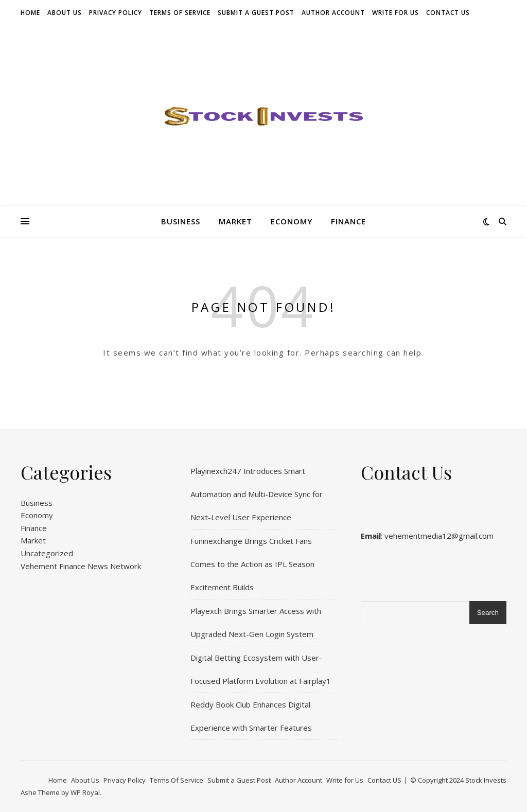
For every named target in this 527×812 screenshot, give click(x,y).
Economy (292, 221)
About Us (65, 13)
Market (235, 221)
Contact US (448, 13)
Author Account (333, 13)
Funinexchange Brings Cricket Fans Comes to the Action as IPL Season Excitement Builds (252, 564)
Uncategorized (47, 553)
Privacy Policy (116, 13)
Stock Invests (486, 780)
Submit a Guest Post (256, 13)
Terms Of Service (180, 13)
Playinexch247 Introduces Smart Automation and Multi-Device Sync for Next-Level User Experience (257, 494)
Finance (348, 221)
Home (30, 13)
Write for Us (396, 13)
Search (488, 613)
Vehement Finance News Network (81, 566)
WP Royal (85, 792)
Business (181, 221)
